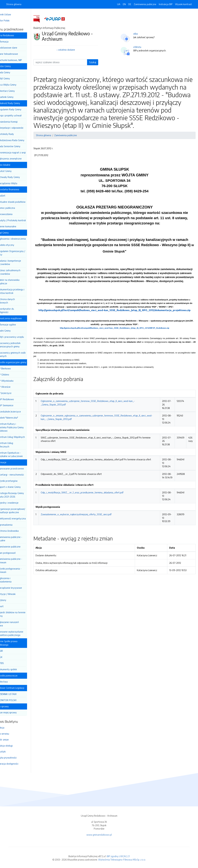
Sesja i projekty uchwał (18, 115)
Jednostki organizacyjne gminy (20, 362)
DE (130, 4)
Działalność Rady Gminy (17, 103)
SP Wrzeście (13, 387)
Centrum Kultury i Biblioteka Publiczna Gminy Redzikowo (19, 427)
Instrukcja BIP (166, 4)
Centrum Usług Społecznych (13, 445)
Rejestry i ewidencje (17, 503)
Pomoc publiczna (15, 208)
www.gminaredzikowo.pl (99, 835)
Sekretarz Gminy (15, 91)
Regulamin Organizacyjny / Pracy (19, 253)
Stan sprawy (11, 706)
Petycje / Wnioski (15, 594)
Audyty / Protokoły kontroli (21, 220)
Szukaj (98, 62)
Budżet (10, 196)
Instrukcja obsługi (13, 746)
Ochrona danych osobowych (14, 301)
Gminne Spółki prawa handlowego (15, 643)
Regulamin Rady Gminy (18, 109)
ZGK (9, 657)
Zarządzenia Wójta (16, 183)
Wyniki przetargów (16, 481)
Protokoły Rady (15, 134)
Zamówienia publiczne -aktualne (18, 539)
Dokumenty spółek (16, 669)
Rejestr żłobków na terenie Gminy (20, 614)
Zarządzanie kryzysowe (19, 588)
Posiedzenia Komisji (16, 122)
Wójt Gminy (13, 78)
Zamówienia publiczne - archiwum (18, 561)
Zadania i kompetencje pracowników (17, 262)
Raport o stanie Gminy (18, 487)
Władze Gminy (12, 66)
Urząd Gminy (11, 233)
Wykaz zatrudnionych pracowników (17, 272)
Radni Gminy (13, 331)
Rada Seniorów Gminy (18, 146)
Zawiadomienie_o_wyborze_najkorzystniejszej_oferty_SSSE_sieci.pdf (85, 529)
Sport (9, 606)
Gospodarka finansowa (16, 189)
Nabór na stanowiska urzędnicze (17, 282)
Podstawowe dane (16, 48)
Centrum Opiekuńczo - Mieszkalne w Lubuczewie (18, 454)
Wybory (11, 600)
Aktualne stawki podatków (20, 202)
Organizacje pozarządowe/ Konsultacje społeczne (19, 511)
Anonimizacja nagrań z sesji (21, 152)
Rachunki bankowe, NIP (19, 60)
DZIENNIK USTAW (16, 694)
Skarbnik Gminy (14, 97)
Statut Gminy (14, 171)
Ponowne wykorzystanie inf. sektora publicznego (19, 633)
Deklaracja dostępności (15, 764)
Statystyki (9, 751)
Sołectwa (12, 682)
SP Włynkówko (14, 381)
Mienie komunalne (16, 226)
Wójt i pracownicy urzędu (20, 337)
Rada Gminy (13, 72)
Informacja (12, 42)
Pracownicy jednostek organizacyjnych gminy (17, 345)
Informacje (10, 462)
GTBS (10, 663)
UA (119, 4)
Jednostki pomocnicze (15, 676)
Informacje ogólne (16, 325)
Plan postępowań (16, 553)
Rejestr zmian (11, 740)
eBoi (140, 34)
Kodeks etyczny (15, 245)
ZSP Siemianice (14, 405)
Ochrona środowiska (17, 531)
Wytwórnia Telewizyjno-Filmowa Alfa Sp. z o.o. (122, 860)
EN (124, 4)
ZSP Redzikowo (15, 399)
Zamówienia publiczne (145, 4)
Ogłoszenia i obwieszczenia (21, 239)
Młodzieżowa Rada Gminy (20, 140)
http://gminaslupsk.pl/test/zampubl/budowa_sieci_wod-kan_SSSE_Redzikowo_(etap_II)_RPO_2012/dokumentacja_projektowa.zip (119, 322)
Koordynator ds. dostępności (14, 310)
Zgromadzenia (14, 525)
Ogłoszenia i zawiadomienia (13, 580)
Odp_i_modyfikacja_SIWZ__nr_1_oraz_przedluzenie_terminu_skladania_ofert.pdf (91, 507)
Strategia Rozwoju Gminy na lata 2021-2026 (19, 495)
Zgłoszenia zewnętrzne (19, 159)
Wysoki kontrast (183, 4)
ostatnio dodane (74, 50)
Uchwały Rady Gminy (18, 177)
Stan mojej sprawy (16, 712)
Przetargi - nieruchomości (20, 475)
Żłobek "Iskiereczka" (17, 418)
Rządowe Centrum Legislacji (19, 688)
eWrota (142, 47)
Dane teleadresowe (17, 54)
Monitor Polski (11, 20)
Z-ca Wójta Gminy (16, 85)
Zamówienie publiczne (18, 547)
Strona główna (14, 4)
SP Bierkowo (13, 368)
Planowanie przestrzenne (20, 468)
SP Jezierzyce (13, 393)
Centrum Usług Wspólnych (20, 437)
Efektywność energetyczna (21, 518)
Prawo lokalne (12, 165)
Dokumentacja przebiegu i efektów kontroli (19, 291)
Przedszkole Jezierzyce (18, 411)
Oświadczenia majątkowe (18, 318)
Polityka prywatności (15, 758)
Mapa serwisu (11, 734)
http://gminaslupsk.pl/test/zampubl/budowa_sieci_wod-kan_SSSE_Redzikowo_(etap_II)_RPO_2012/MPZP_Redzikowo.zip (119, 340)
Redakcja (8, 728)
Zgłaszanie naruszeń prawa (16, 624)
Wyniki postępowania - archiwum (18, 570)
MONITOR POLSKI (16, 700)
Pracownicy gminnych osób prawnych (20, 354)
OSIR (9, 651)
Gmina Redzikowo (14, 35)
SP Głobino (12, 374)
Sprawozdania (14, 214)
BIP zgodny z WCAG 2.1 (118, 856)
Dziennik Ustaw (12, 14)
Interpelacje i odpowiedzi (19, 128)
